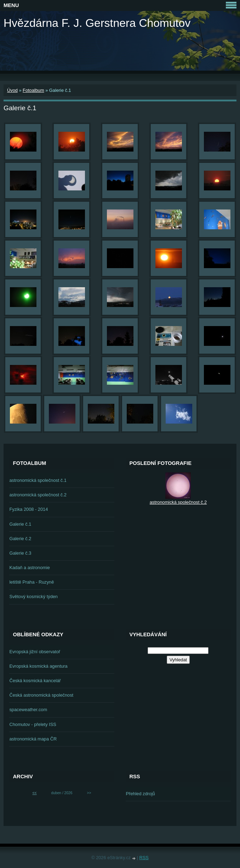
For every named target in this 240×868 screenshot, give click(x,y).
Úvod (12, 90)
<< (35, 793)
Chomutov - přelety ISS (33, 724)
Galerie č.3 (20, 553)
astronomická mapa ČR (33, 739)
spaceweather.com (28, 710)
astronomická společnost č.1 (38, 480)
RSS (144, 858)
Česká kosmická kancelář (35, 681)
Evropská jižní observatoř (35, 652)
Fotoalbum (33, 90)
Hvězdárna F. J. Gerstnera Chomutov (97, 23)
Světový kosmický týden (33, 597)
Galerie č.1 (20, 524)
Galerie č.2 (20, 539)
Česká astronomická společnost (41, 695)
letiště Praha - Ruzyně (32, 582)
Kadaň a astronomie (30, 568)
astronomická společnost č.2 (38, 495)
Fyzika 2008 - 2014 (28, 509)
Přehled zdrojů (140, 794)
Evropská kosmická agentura (38, 666)
